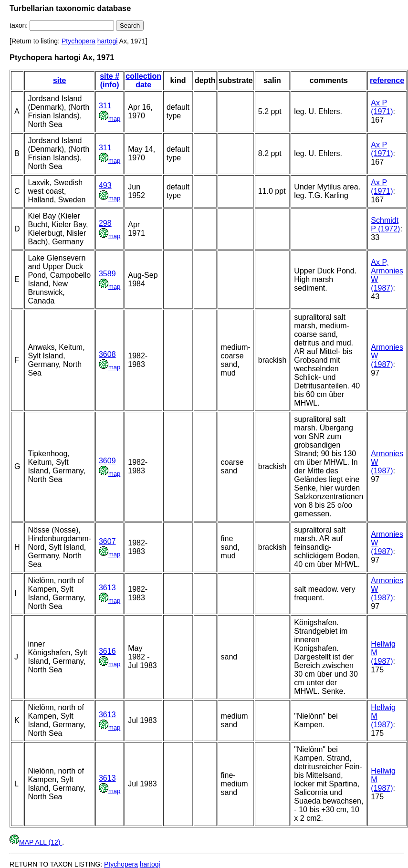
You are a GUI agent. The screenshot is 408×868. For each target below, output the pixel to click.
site (60, 80)
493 (105, 185)
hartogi (108, 41)
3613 (107, 588)
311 (105, 106)
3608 (107, 354)
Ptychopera (78, 41)
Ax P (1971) (382, 107)
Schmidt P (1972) (385, 225)
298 (105, 223)
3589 (107, 274)
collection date (143, 80)
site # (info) (110, 80)
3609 (107, 461)
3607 (107, 541)
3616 (107, 651)
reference (387, 80)
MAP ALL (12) (36, 842)
